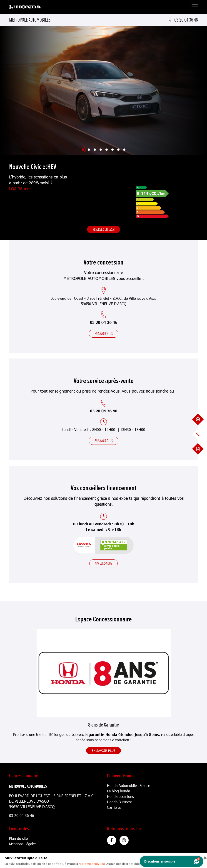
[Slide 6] (112, 150)
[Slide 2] (89, 150)
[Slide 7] (118, 150)
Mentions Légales (23, 844)
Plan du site (18, 838)
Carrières (114, 807)
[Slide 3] (95, 150)
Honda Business (120, 802)
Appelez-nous (103, 563)
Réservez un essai (103, 229)
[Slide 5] (107, 150)
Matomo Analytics (92, 864)
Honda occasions (120, 796)
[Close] (203, 857)
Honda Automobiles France (128, 785)
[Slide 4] (101, 150)
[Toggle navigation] (195, 8)
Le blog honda (118, 791)
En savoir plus (104, 334)
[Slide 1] (83, 150)
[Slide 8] (124, 150)
